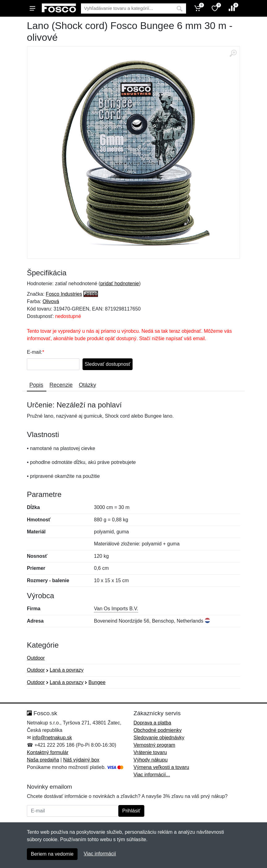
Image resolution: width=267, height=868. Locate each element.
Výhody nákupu (150, 760)
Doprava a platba (152, 723)
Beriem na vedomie (52, 854)
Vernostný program (154, 745)
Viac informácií (100, 854)
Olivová (51, 301)
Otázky (87, 385)
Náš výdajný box (81, 760)
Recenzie (61, 385)
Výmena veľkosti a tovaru (161, 767)
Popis (36, 385)
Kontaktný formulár (48, 752)
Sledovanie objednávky (159, 738)
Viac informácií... (152, 775)
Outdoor (36, 658)
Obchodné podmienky (158, 730)
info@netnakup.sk (52, 738)
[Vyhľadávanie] (127, 8)
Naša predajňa (43, 760)
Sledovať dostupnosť (108, 364)
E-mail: (35, 352)
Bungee (97, 682)
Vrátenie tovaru (150, 752)
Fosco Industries (64, 294)
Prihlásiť (131, 811)
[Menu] (32, 8)
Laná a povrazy (67, 670)
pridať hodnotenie (119, 284)
